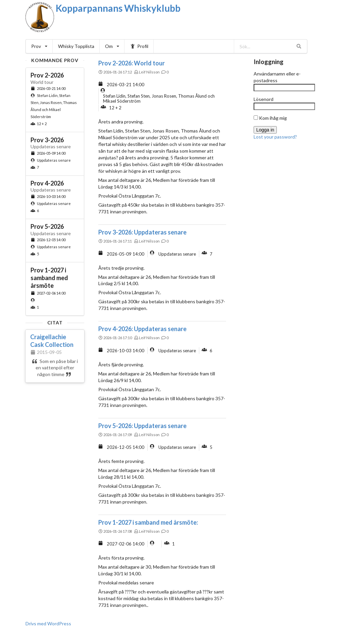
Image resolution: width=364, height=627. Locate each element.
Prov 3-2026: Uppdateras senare (142, 232)
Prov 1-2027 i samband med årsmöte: (148, 522)
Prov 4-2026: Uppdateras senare (142, 329)
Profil (139, 46)
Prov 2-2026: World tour (132, 63)
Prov (39, 46)
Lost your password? (275, 137)
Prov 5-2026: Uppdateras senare (142, 426)
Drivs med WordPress (48, 623)
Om (112, 46)
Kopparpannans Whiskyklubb (118, 8)
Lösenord (264, 99)
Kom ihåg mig (270, 118)
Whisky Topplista (76, 46)
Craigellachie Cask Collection (52, 341)
